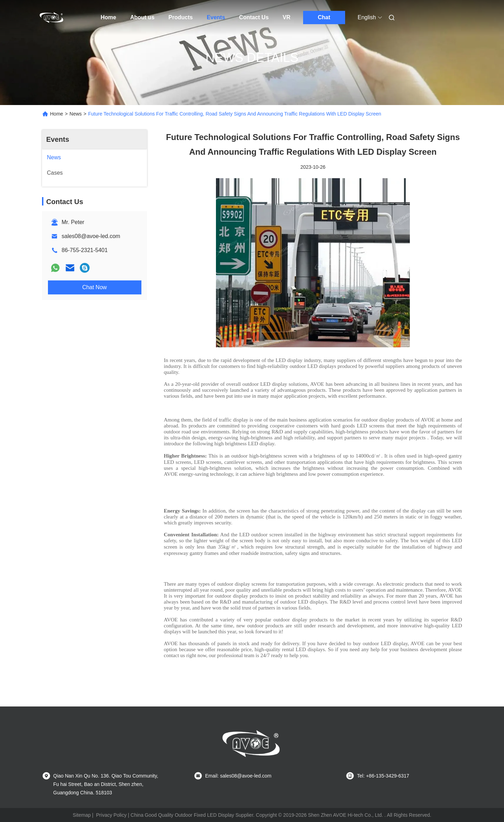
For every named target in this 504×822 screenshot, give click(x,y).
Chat (324, 17)
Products (180, 17)
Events (216, 17)
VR (287, 17)
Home (108, 17)
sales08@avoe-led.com (91, 236)
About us (142, 17)
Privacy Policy (111, 815)
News (76, 114)
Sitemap (82, 815)
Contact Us (254, 17)
